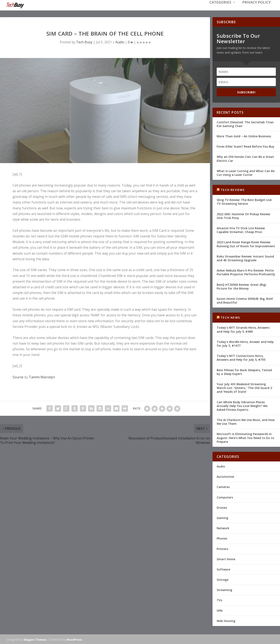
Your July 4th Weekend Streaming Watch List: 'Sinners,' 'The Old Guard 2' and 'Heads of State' (245, 387)
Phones (222, 538)
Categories (220, 9)
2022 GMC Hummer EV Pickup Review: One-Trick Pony (244, 216)
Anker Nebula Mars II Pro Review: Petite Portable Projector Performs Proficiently (246, 272)
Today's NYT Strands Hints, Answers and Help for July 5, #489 (243, 329)
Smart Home (226, 559)
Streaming (224, 589)
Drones (222, 507)
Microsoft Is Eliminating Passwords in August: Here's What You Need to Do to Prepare (245, 437)
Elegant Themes (35, 639)
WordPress (74, 639)
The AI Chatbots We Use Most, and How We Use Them (246, 421)
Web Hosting (226, 620)
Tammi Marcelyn (42, 377)
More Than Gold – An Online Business (244, 136)
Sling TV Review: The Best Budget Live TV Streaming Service (244, 201)
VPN (220, 610)
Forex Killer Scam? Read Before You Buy (246, 146)
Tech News (230, 317)
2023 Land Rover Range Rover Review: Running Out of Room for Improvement (246, 244)
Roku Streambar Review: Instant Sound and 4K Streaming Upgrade (245, 258)
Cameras (223, 486)
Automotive (225, 476)
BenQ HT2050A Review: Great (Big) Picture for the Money (241, 286)
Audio (120, 42)
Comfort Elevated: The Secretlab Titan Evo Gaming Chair (245, 124)
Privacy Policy (256, 9)
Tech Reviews (233, 189)
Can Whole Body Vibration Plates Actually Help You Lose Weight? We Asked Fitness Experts (242, 405)
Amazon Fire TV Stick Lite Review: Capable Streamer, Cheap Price (241, 230)
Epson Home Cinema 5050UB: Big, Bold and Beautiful (245, 300)
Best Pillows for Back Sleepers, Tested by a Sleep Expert (244, 372)
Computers (225, 497)
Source (18, 377)
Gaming (222, 517)
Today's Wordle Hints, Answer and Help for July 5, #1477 (245, 343)
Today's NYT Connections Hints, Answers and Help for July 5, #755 (241, 357)
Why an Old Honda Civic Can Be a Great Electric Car (245, 158)
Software (223, 569)
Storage (223, 579)
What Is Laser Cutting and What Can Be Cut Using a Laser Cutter (246, 172)
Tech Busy (84, 42)
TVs (219, 600)
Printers (222, 548)
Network (223, 528)
